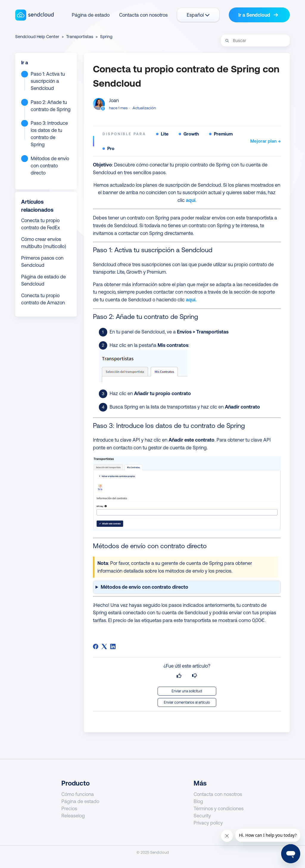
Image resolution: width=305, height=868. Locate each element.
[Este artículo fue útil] (179, 676)
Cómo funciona (78, 794)
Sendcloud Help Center (37, 37)
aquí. (191, 300)
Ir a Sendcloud (258, 15)
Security (202, 816)
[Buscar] (255, 40)
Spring (106, 37)
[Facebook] (96, 646)
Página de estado (91, 15)
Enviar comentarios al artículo (187, 702)
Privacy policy (208, 823)
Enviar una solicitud (187, 691)
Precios (69, 808)
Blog (198, 801)
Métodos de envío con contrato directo (50, 166)
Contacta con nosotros (143, 15)
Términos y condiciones (219, 808)
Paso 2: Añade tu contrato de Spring (51, 106)
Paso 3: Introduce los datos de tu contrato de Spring (49, 134)
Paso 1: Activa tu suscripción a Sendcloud (48, 81)
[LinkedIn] (113, 646)
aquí (191, 200)
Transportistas (80, 37)
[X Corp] (104, 646)
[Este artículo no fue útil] (194, 676)
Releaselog (73, 816)
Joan (114, 100)
